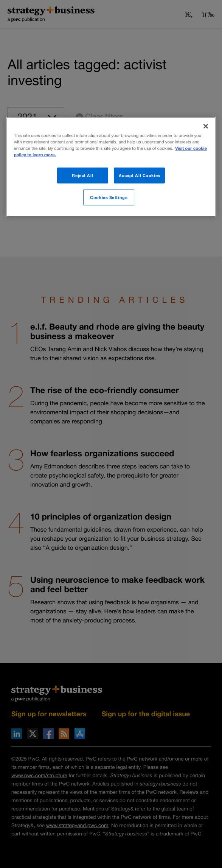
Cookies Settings (109, 197)
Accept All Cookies (140, 175)
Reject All (82, 175)
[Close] (206, 126)
